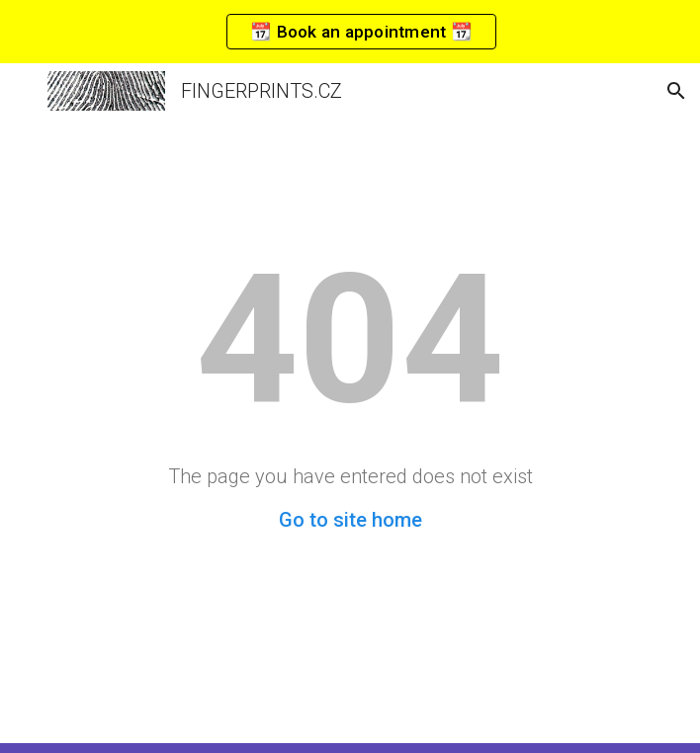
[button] (24, 90)
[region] (350, 32)
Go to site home (350, 520)
